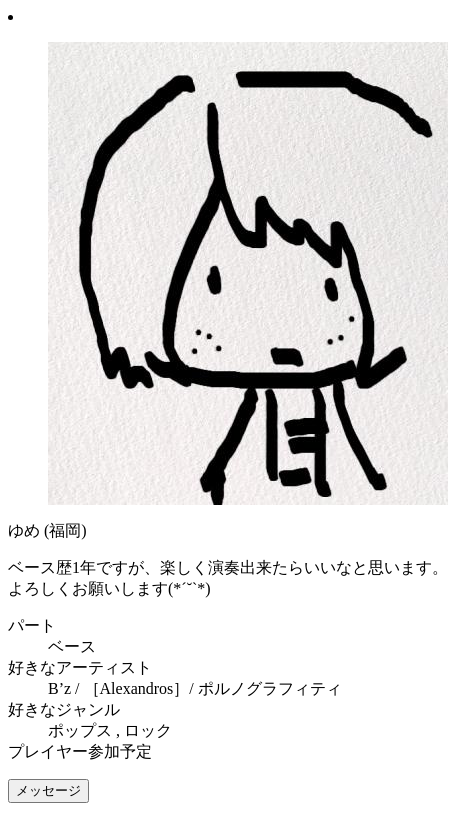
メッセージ (48, 790)
